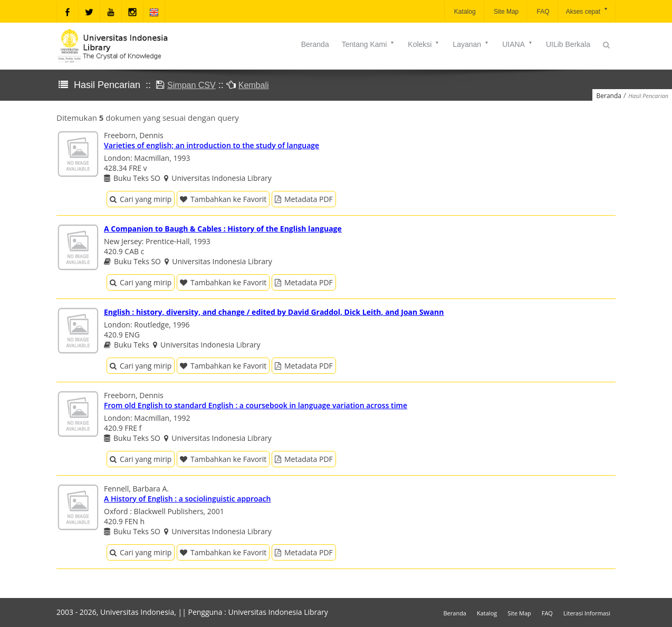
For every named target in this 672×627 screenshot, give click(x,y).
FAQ (542, 12)
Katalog (464, 12)
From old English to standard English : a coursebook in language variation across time (256, 405)
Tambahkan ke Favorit (223, 199)
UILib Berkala (568, 44)
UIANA (518, 44)
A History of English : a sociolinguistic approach (187, 499)
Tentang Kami (369, 44)
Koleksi (424, 44)
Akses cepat (587, 11)
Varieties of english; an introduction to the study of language (212, 145)
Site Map (506, 12)
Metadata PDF (304, 199)
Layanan (471, 44)
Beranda (315, 44)
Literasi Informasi (587, 613)
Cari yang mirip (141, 199)
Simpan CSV (191, 85)
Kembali (254, 85)
